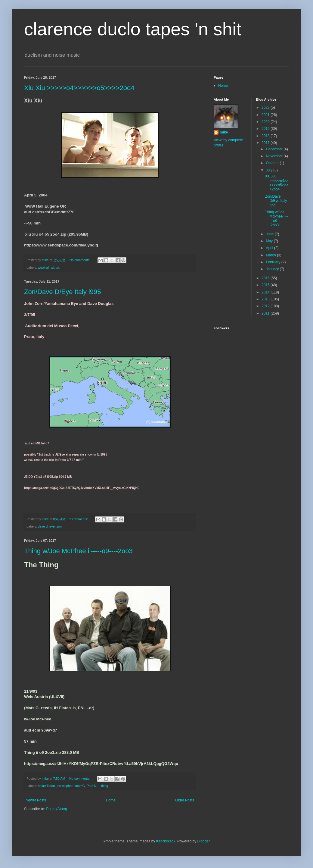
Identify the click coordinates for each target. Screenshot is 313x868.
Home (111, 800)
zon (59, 526)
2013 (266, 299)
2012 (266, 306)
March (271, 255)
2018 (266, 136)
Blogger (204, 841)
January (273, 269)
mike (224, 132)
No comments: (81, 260)
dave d (43, 526)
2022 (266, 108)
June (270, 234)
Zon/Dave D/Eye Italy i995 (63, 292)
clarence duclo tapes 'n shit (133, 29)
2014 (266, 292)
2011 (266, 313)
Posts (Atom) (56, 809)
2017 (266, 143)
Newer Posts (36, 800)
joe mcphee (65, 786)
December (275, 149)
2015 (266, 285)
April (270, 248)
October (273, 163)
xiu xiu (56, 268)
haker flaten (46, 786)
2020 (266, 122)
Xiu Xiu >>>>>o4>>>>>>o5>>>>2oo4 (79, 88)
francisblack (166, 841)
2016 (266, 278)
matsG (80, 786)
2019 (266, 129)
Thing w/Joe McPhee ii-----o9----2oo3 (78, 551)
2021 (266, 115)
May (270, 241)
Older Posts (185, 800)
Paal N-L (93, 786)
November (275, 156)
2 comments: (79, 519)
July (270, 170)
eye (52, 526)
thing (105, 786)
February (273, 262)
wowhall (44, 268)
